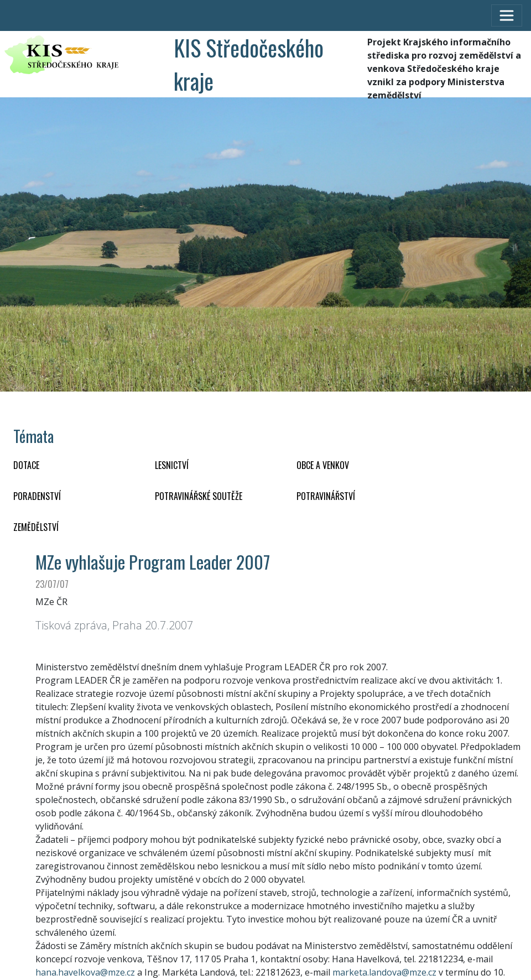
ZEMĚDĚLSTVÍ (36, 527)
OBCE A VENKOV (323, 465)
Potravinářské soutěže (199, 496)
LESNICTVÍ (172, 465)
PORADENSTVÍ (37, 496)
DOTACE (26, 465)
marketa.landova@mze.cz (384, 972)
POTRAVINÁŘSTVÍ (326, 496)
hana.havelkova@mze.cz (85, 972)
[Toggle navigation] (507, 15)
